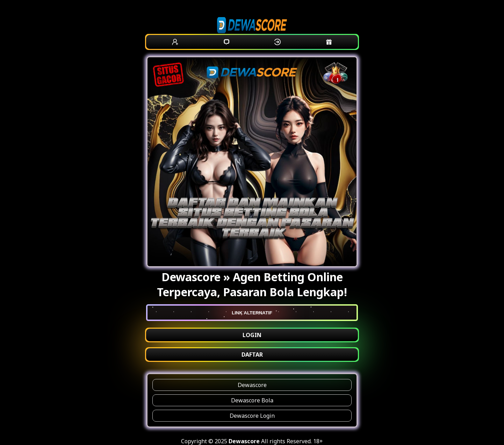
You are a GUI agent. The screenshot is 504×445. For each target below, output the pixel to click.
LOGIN (252, 335)
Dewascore (252, 385)
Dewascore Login (252, 416)
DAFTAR (252, 355)
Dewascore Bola (252, 400)
